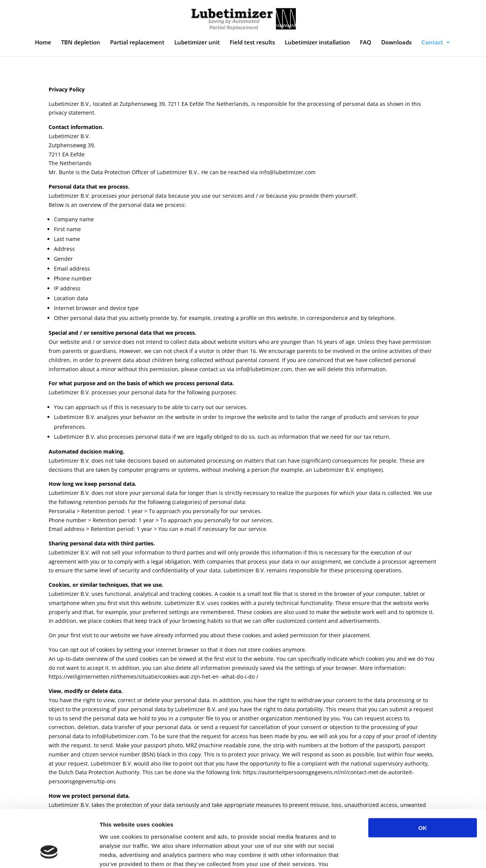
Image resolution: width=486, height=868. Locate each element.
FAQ (366, 43)
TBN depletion (81, 43)
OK (423, 777)
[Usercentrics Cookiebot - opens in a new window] (49, 853)
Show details (398, 853)
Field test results (252, 43)
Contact (432, 43)
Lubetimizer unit (197, 43)
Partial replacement (137, 43)
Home (43, 43)
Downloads (396, 43)
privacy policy (204, 822)
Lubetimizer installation (317, 43)
